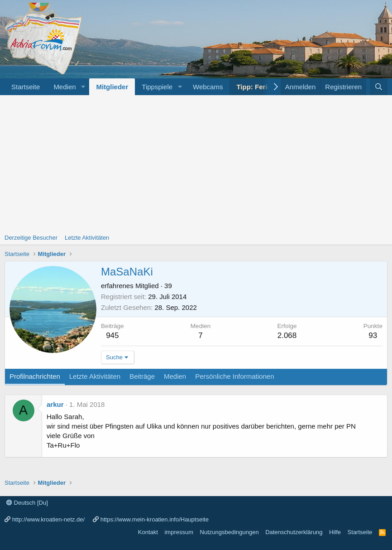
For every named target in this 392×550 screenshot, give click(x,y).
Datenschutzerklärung (294, 532)
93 (373, 335)
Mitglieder (112, 87)
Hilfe (335, 532)
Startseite (26, 87)
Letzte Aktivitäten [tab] (95, 376)
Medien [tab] (175, 376)
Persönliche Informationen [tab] (234, 376)
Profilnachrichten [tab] (35, 376)
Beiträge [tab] (142, 376)
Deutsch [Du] (27, 503)
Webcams (208, 87)
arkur (55, 404)
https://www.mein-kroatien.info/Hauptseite (155, 519)
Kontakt (148, 532)
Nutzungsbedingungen (229, 532)
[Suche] (379, 87)
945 (112, 335)
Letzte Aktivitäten (87, 238)
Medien (65, 87)
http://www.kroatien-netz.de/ (48, 519)
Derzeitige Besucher (31, 238)
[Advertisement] (196, 163)
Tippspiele (157, 87)
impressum (179, 532)
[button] (83, 87)
